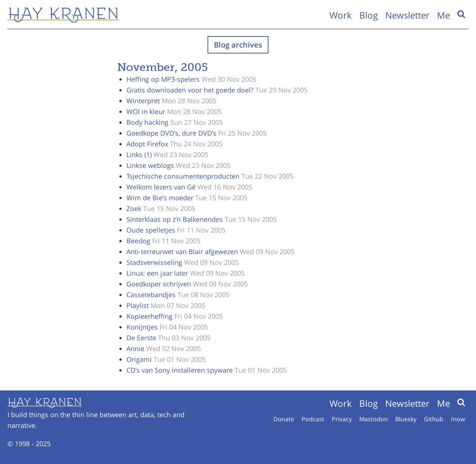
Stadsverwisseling (154, 262)
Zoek (134, 208)
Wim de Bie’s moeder (160, 198)
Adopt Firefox (147, 144)
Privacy (342, 419)
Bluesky (406, 419)
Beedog (138, 241)
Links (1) (139, 155)
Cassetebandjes (151, 295)
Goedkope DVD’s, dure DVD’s (171, 133)
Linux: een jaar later (157, 273)
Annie (135, 348)
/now (458, 419)
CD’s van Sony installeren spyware (180, 370)
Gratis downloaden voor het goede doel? (190, 90)
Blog (369, 15)
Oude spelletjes (151, 230)
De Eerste (141, 338)
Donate (284, 419)
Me (443, 15)
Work (341, 15)
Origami (139, 359)
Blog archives (238, 45)
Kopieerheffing (149, 316)
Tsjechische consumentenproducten (183, 176)
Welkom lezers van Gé (161, 187)
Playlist (138, 305)
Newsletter (407, 15)
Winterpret (143, 101)
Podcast (313, 419)
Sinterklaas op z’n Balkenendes (175, 219)
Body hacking (147, 122)
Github (434, 419)
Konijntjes (142, 327)
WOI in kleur (146, 111)
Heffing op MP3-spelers (163, 79)
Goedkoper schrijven (159, 284)
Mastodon (374, 419)
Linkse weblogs (150, 165)
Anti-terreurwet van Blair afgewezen (182, 252)
